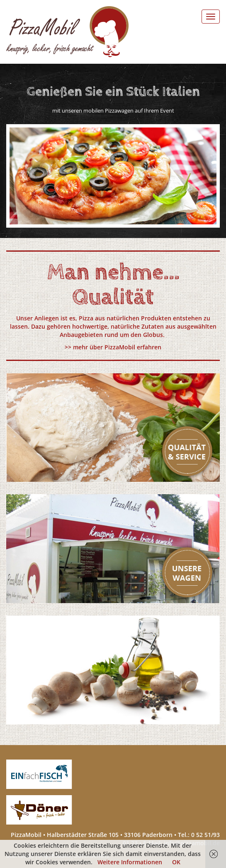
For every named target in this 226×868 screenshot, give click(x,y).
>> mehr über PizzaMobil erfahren (113, 347)
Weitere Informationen (130, 862)
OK (176, 862)
